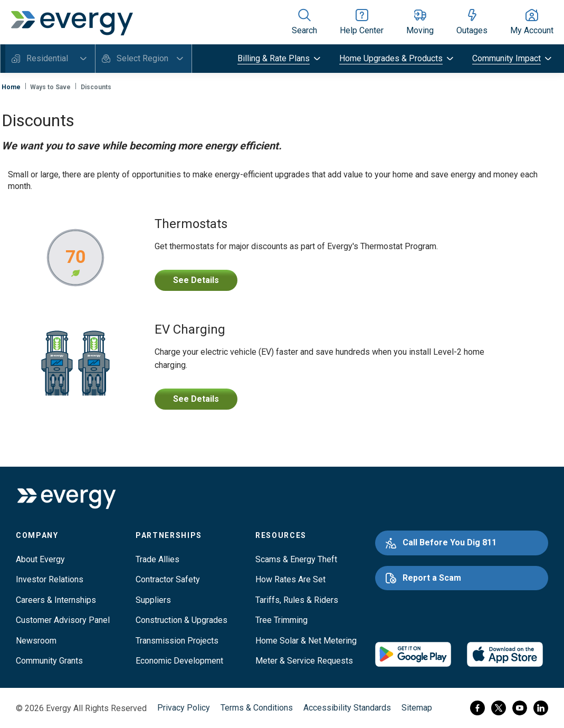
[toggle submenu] (280, 59)
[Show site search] (304, 22)
